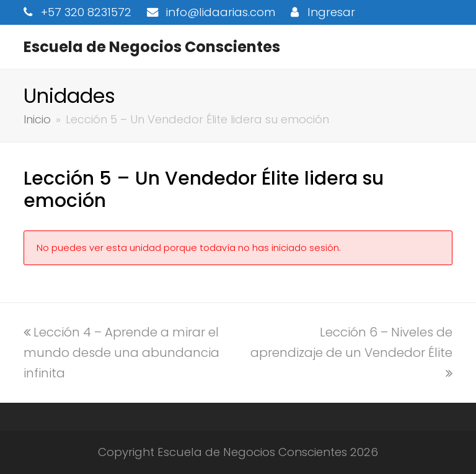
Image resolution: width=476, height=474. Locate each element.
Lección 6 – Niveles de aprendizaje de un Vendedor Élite (351, 351)
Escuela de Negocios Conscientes (152, 47)
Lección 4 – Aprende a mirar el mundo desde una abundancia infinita (121, 353)
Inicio (37, 119)
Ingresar (331, 12)
